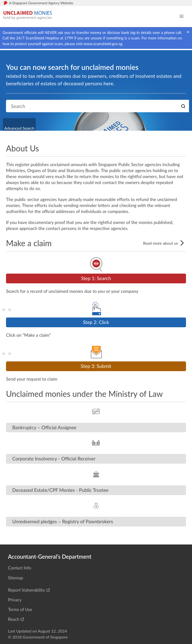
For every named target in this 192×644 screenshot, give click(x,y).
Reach (14, 619)
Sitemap (15, 578)
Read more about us (164, 243)
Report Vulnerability (26, 590)
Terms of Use (20, 609)
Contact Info (20, 568)
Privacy (15, 600)
